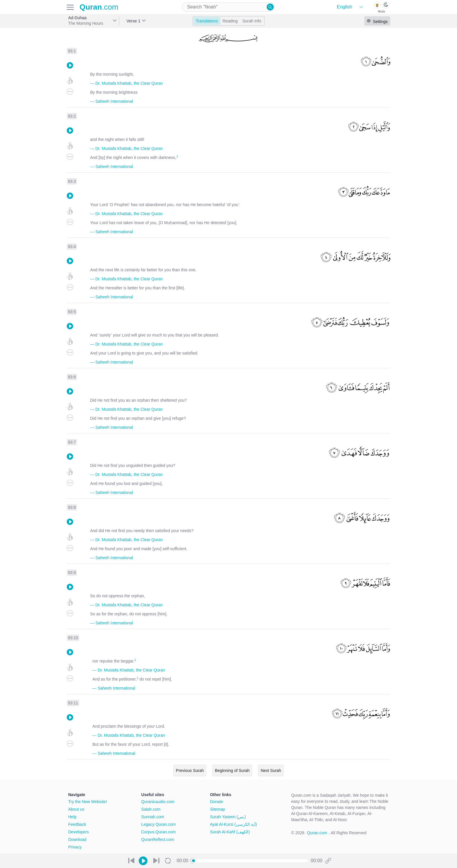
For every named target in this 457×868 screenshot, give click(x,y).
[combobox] (228, 7)
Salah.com (151, 809)
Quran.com (317, 833)
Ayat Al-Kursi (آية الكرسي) (233, 824)
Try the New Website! (88, 802)
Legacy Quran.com (159, 824)
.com (99, 7)
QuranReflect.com (158, 839)
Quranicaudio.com (158, 802)
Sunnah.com (153, 817)
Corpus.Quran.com (159, 832)
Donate (216, 802)
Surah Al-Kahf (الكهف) (230, 832)
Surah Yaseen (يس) (228, 817)
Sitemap (217, 809)
